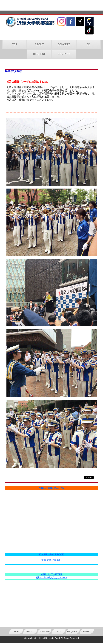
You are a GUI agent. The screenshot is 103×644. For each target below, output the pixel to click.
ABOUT (39, 44)
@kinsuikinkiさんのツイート (51, 578)
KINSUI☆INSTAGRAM (51, 488)
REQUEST (39, 54)
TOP (15, 44)
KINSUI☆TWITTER (51, 575)
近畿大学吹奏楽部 (51, 560)
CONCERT (64, 44)
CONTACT (64, 54)
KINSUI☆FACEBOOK (52, 555)
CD (88, 44)
